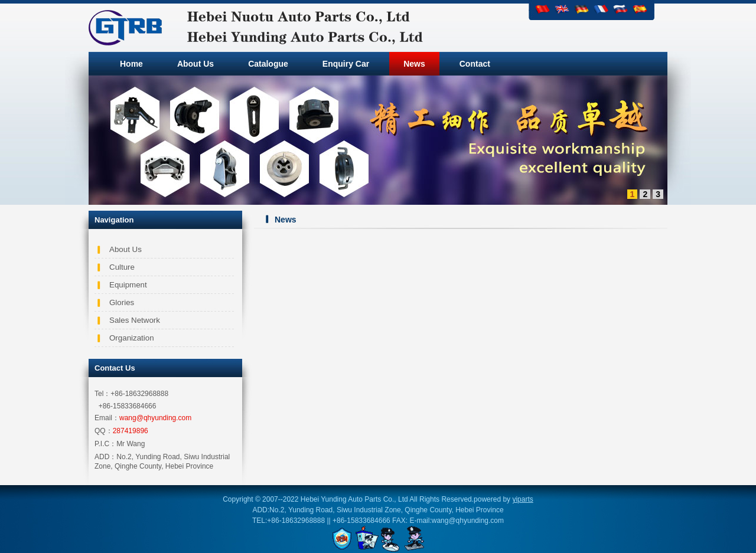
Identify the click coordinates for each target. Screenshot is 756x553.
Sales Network (135, 320)
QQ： (104, 431)
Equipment (128, 285)
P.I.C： (105, 444)
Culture (122, 267)
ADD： (105, 457)
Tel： (102, 394)
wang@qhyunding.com (155, 418)
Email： (107, 418)
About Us (126, 249)
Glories (122, 302)
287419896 (131, 431)
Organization (132, 338)
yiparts (522, 499)
